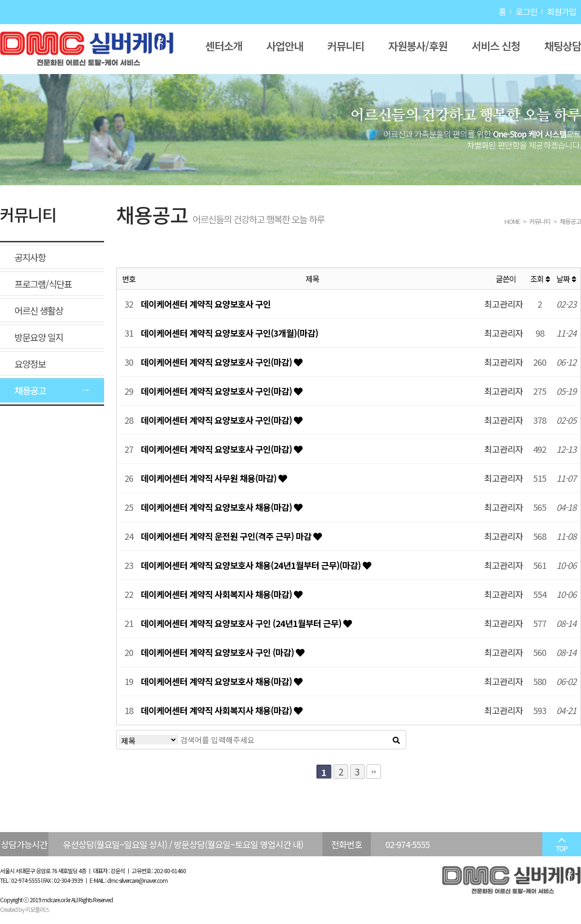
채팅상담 (563, 45)
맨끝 (374, 772)
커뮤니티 (346, 45)
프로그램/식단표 (43, 284)
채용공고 (30, 390)
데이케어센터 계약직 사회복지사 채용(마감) (217, 594)
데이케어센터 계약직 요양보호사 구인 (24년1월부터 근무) (242, 623)
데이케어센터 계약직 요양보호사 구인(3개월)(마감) (229, 333)
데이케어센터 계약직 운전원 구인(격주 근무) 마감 (227, 536)
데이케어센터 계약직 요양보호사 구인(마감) (217, 362)
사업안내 (285, 45)
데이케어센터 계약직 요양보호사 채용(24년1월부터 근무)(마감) (252, 565)
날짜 (566, 279)
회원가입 (562, 11)
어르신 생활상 (39, 310)
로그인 (527, 11)
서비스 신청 (496, 45)
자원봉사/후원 (418, 45)
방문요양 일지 (39, 337)
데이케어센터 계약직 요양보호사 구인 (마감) (218, 652)
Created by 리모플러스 (25, 909)
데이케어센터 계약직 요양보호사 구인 (206, 304)
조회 (540, 279)
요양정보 (30, 364)
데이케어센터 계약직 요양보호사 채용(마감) (217, 507)
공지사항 (30, 257)
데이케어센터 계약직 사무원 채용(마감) (210, 478)
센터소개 (224, 45)
